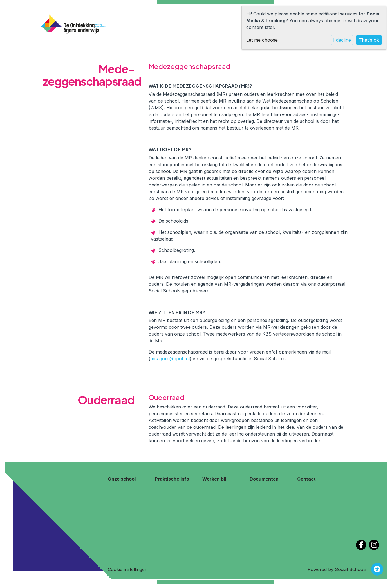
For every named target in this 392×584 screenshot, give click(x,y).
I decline (342, 40)
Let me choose (262, 40)
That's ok (369, 40)
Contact (306, 479)
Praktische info (172, 479)
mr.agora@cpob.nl (170, 359)
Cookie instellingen (128, 569)
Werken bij (214, 479)
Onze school (122, 479)
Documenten (264, 479)
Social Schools (351, 569)
